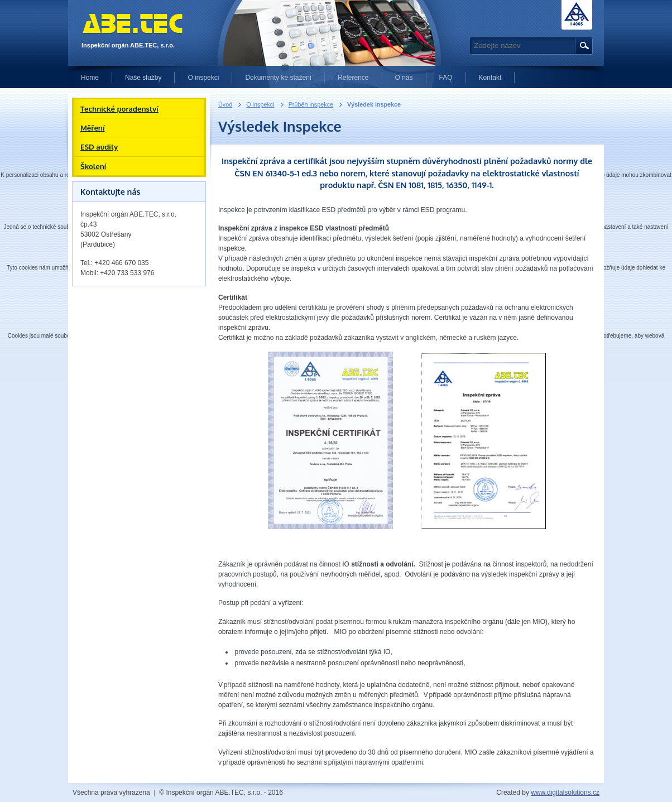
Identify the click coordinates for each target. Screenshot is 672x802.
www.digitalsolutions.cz (565, 793)
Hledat (582, 46)
